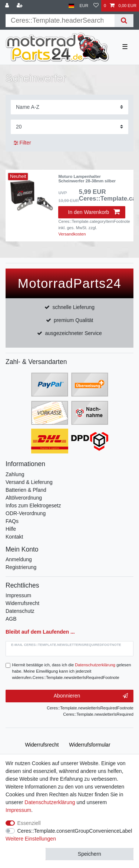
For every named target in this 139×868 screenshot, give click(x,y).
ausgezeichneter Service (74, 333)
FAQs (12, 521)
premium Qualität (74, 320)
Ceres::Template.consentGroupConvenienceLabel (75, 831)
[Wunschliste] (96, 6)
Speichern (90, 854)
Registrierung (21, 567)
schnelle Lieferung (73, 307)
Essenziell (29, 823)
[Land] (71, 6)
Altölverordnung (24, 498)
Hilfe (11, 529)
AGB (11, 619)
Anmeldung (19, 559)
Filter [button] (22, 143)
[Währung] (84, 6)
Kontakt (14, 537)
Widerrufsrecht (22, 603)
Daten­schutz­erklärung (50, 802)
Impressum (18, 595)
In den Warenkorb (94, 212)
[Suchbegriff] (60, 21)
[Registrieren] (20, 6)
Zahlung (15, 474)
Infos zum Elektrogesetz (33, 505)
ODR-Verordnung (26, 513)
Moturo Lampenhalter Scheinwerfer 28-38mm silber (87, 179)
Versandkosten (72, 234)
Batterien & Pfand (26, 490)
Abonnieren (91, 696)
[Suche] (124, 21)
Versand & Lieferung (29, 482)
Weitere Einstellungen (31, 839)
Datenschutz (20, 611)
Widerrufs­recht (42, 745)
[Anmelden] (8, 6)
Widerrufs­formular (90, 745)
